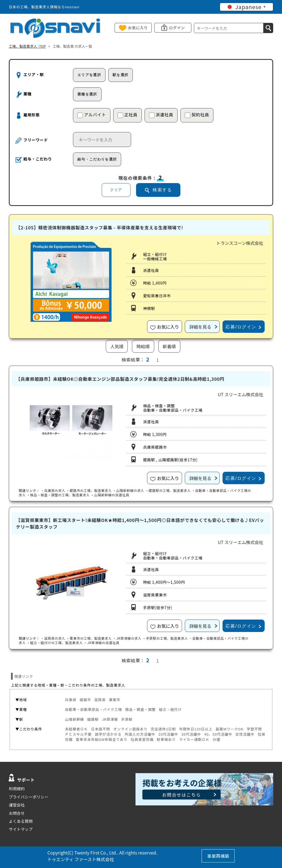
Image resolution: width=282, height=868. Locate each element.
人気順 (117, 346)
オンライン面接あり (130, 729)
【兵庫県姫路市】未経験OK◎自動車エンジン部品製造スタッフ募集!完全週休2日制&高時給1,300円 (120, 379)
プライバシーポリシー (29, 797)
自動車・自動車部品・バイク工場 (93, 709)
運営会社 (17, 805)
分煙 (216, 739)
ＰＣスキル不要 (78, 734)
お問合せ (17, 813)
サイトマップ (21, 829)
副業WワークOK (230, 729)
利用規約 (17, 788)
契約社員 (197, 115)
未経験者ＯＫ (76, 729)
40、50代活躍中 (218, 734)
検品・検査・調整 (141, 709)
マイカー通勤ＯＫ (194, 739)
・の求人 (53, 490)
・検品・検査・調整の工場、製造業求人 (58, 495)
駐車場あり (166, 739)
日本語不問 (101, 729)
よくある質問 (21, 821)
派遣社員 (161, 115)
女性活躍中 (245, 734)
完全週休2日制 (163, 729)
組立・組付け (170, 709)
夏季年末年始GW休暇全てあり (101, 739)
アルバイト (92, 115)
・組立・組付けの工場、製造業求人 (55, 643)
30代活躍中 (191, 734)
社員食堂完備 (142, 739)
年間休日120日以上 (196, 729)
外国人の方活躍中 (140, 734)
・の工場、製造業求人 (89, 490)
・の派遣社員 (110, 495)
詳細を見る (200, 327)
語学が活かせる (108, 734)
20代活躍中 (168, 734)
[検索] (268, 28)
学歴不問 (254, 729)
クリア (116, 190)
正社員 (128, 115)
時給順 (143, 346)
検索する (162, 190)
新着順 (169, 346)
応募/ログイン (241, 327)
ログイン (177, 28)
